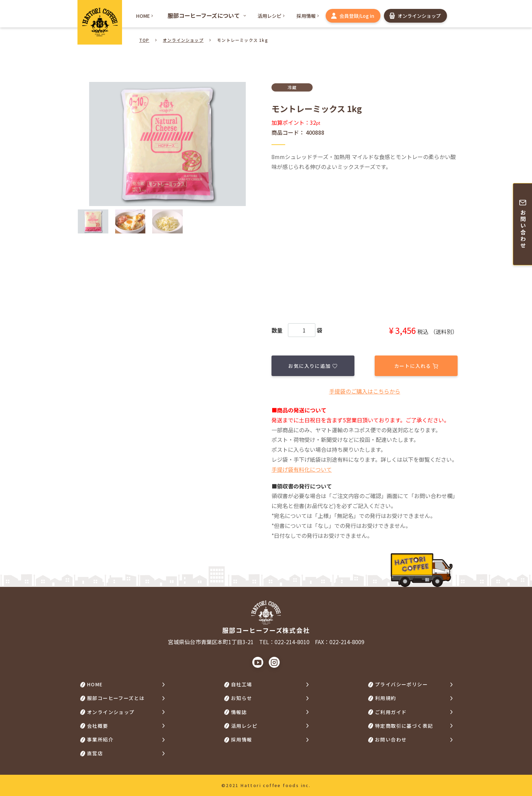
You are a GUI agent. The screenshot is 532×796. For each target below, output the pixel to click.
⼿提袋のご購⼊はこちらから (365, 391)
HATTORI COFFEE (100, 22)
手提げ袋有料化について (302, 469)
